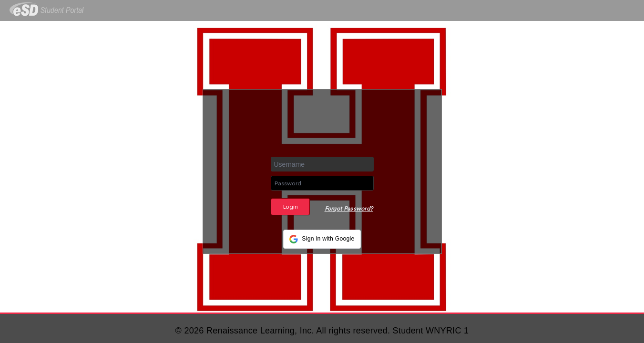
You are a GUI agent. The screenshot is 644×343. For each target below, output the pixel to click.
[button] (322, 239)
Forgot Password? (349, 209)
